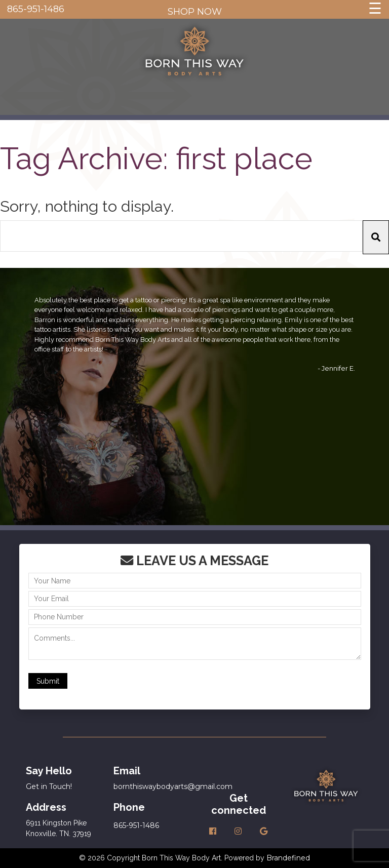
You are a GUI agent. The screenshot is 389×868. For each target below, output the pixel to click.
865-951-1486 (36, 9)
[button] (376, 237)
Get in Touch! (49, 786)
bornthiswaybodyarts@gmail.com (173, 786)
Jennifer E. (338, 368)
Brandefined (288, 858)
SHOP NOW (195, 12)
